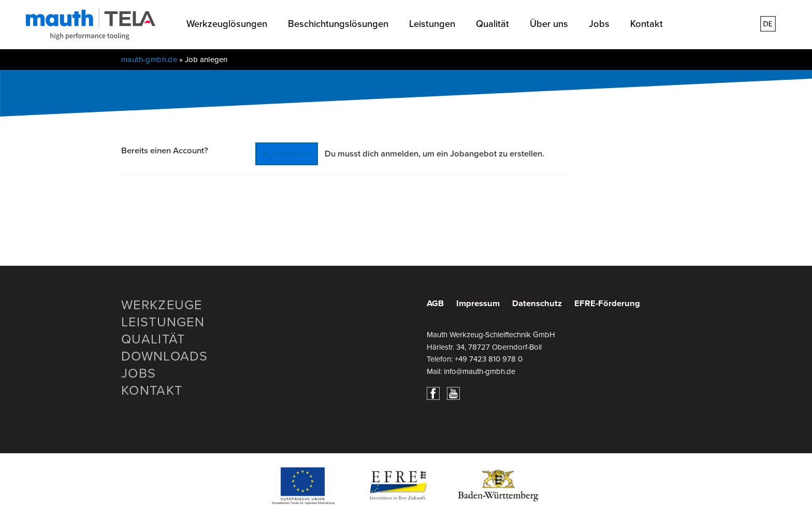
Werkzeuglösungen (227, 24)
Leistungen (432, 24)
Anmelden (291, 154)
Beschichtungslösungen (338, 24)
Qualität (492, 24)
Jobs (599, 24)
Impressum (478, 304)
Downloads (165, 356)
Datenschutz (537, 304)
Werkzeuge (162, 305)
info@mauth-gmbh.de (480, 371)
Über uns (549, 24)
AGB (435, 304)
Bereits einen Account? (165, 151)
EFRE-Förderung (607, 304)
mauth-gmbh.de (149, 60)
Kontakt (647, 24)
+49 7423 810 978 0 (489, 359)
